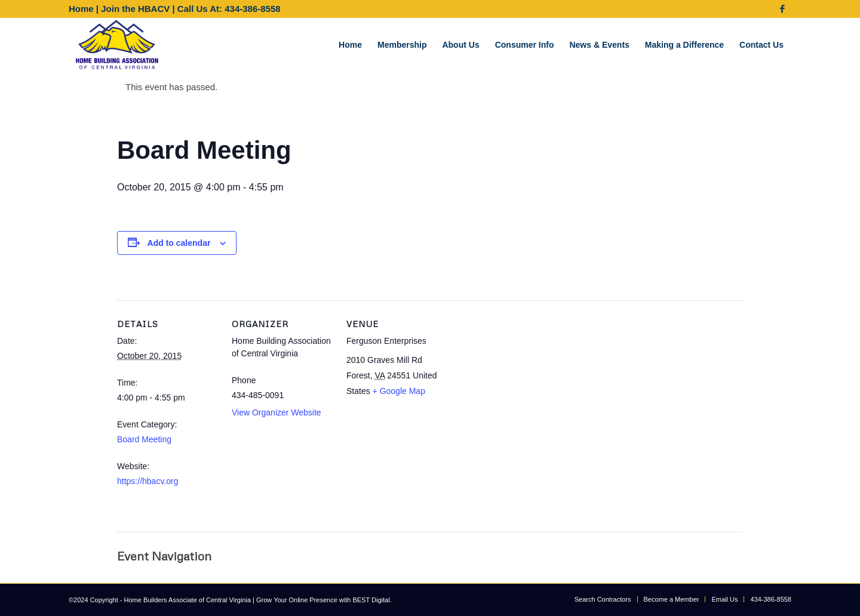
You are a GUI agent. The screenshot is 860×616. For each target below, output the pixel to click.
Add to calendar (179, 243)
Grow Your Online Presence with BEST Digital (323, 600)
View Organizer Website (277, 412)
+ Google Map (399, 391)
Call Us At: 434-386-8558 (229, 9)
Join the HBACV (135, 9)
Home (81, 9)
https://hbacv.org (148, 481)
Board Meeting (144, 439)
